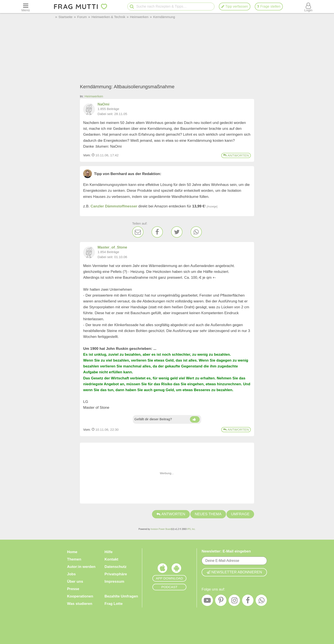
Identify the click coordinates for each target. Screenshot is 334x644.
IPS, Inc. (191, 529)
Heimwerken (94, 96)
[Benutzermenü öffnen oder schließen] (309, 7)
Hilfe (109, 552)
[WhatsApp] (196, 232)
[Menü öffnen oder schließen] (25, 7)
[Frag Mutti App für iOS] (162, 569)
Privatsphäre (116, 574)
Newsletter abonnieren (234, 572)
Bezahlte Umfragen (121, 596)
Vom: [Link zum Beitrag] (87, 155)
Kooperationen (80, 596)
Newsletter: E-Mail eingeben (226, 551)
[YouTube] (207, 601)
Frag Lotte (114, 604)
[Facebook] (157, 232)
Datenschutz (116, 567)
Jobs (71, 574)
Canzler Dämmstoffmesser (114, 206)
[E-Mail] (138, 232)
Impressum (114, 581)
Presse (73, 589)
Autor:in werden (81, 567)
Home (72, 552)
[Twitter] (177, 232)
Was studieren (80, 604)
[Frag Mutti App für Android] (176, 569)
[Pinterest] (221, 601)
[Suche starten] (131, 7)
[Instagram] (234, 601)
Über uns (75, 581)
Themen (74, 559)
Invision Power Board (161, 529)
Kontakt (111, 559)
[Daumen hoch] (195, 419)
